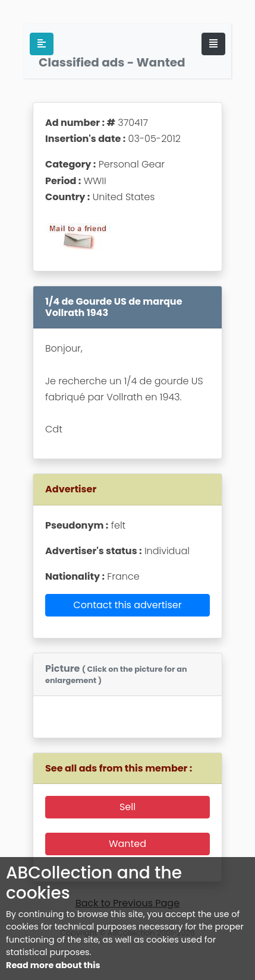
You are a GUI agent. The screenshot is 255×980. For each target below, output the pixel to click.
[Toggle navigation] (213, 44)
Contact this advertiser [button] (127, 605)
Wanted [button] (127, 844)
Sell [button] (127, 807)
